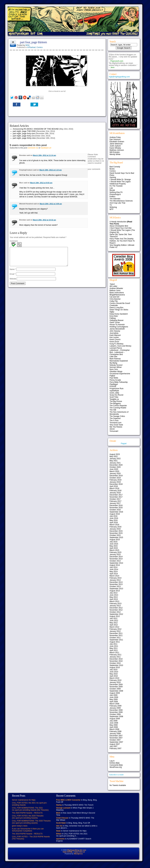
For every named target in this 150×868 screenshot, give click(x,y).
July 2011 (113, 644)
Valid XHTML (68, 852)
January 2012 (115, 631)
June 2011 (114, 646)
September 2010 (116, 665)
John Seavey (115, 331)
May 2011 (114, 648)
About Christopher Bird (119, 226)
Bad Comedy (115, 167)
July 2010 (113, 670)
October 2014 (115, 561)
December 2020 (116, 465)
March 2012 (114, 627)
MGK (28, 45)
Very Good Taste (116, 425)
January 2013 (115, 606)
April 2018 (114, 486)
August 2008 (115, 719)
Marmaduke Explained (119, 361)
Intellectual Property (118, 184)
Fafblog (113, 318)
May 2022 (114, 456)
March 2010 (114, 678)
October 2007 (115, 740)
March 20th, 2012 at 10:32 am (45, 220)
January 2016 (115, 529)
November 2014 (116, 559)
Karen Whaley (115, 148)
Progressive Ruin (117, 389)
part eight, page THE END (24, 131)
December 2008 (116, 710)
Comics (40, 47)
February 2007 (116, 748)
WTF (112, 209)
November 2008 (116, 712)
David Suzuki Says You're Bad (122, 173)
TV (111, 205)
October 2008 (115, 714)
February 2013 (116, 604)
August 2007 (115, 744)
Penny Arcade (115, 380)
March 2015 (114, 550)
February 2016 (116, 527)
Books (112, 169)
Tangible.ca (114, 399)
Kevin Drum (114, 342)
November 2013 (116, 584)
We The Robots (116, 427)
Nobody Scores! (116, 365)
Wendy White (115, 154)
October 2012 (115, 612)
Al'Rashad (31, 47)
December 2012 (116, 608)
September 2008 (116, 717)
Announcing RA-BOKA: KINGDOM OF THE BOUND (36, 129)
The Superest (115, 418)
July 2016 (113, 516)
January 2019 (115, 482)
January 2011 (115, 657)
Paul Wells (114, 378)
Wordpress (78, 854)
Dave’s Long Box (117, 308)
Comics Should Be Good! (120, 303)
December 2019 (116, 476)
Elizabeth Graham (117, 142)
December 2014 (116, 557)
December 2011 (116, 633)
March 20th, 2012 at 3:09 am (51, 204)
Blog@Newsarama (117, 295)
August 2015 (115, 540)
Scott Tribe (114, 397)
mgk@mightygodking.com (119, 77)
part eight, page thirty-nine (24, 138)
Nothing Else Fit (116, 192)
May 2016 (114, 520)
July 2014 (113, 567)
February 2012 (116, 629)
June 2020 (114, 469)
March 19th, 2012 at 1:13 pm (51, 170)
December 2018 (116, 484)
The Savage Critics (117, 416)
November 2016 (116, 508)
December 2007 (116, 736)
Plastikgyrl (114, 384)
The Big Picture (116, 401)
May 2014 (114, 572)
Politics (112, 197)
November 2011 (116, 636)
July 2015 (113, 542)
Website (13, 282)
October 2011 (115, 638)
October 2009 (115, 689)
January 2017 (115, 503)
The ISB (113, 410)
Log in (112, 761)
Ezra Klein (114, 316)
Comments (116, 765)
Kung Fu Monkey (117, 344)
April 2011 (114, 650)
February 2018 (116, 491)
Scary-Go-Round (116, 395)
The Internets (115, 199)
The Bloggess (115, 403)
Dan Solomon (115, 139)
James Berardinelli (117, 329)
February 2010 (116, 680)
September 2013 (116, 589)
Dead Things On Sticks (119, 310)
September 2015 (116, 537)
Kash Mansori (115, 335)
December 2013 (116, 582)
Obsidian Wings (116, 371)
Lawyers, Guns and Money (121, 346)
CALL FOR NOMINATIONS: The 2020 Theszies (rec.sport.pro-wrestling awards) (31, 822)
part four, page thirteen (33, 42)
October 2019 (115, 478)
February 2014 (116, 578)
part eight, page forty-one (24, 133)
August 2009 (115, 693)
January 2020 (115, 474)
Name (13, 273)
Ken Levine (114, 337)
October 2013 (115, 586)
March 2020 (114, 471)
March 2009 (114, 704)
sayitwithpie (114, 391)
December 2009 (116, 685)
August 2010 (115, 667)
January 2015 (115, 555)
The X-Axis (114, 421)
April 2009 (114, 702)
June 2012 (114, 621)
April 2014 (114, 574)
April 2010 (114, 676)
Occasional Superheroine (120, 374)
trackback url (46, 148)
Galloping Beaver (117, 320)
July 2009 (113, 695)
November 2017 (116, 497)
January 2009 (115, 708)
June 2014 (114, 569)
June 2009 (114, 697)
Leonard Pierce (116, 348)
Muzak (112, 190)
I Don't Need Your (121, 228)
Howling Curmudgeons (119, 327)
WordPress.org (116, 767)
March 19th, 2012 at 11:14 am (45, 155)
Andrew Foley (115, 137)
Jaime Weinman (116, 144)
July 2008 (113, 721)
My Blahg (113, 363)
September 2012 (116, 614)
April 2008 (114, 727)
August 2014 (115, 565)
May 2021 (114, 461)
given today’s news (20, 826)
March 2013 (114, 601)
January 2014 (115, 580)
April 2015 (114, 548)
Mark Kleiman (115, 359)
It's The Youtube (116, 186)
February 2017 (116, 501)
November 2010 (116, 661)
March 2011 (114, 653)
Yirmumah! (114, 431)
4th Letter (113, 286)
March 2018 (114, 488)
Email (13, 278)
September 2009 (116, 691)
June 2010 (114, 672)
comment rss (33, 148)
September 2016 (116, 512)
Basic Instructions (117, 293)
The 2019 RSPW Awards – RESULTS (27, 834)
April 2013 (114, 599)
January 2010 (115, 682)
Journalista (114, 333)
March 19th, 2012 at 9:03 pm (41, 183)
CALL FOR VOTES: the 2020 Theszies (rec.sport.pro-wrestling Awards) (28, 817)
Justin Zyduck (115, 146)
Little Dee (113, 357)
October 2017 (115, 499)
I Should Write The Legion (120, 182)
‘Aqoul (112, 284)
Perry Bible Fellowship (119, 382)
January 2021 (115, 463)
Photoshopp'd (115, 194)
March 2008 (114, 729)
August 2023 (115, 454)
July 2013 (113, 593)
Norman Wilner (116, 367)
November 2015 (116, 533)
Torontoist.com (116, 423)
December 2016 (116, 505)
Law (111, 188)
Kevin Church (115, 340)
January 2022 (115, 459)
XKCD (112, 429)
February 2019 (116, 480)
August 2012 (115, 616)
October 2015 (115, 535)
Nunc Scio (114, 369)
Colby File (114, 301)
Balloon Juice (115, 291)
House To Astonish (117, 325)
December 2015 (116, 531)
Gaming (113, 177)
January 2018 (115, 493)
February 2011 (116, 655)
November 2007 (116, 738)
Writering (113, 207)
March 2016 (114, 525)
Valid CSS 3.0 (79, 852)
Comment (14, 241)
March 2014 (114, 576)
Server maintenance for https (24, 800)
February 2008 (116, 731)
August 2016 (115, 514)
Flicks (112, 175)
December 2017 (116, 495)
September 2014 (116, 563)
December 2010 (116, 659)
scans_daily (114, 393)
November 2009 (116, 687)
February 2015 (116, 552)
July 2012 (113, 618)
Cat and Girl (114, 297)
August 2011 (115, 642)
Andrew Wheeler (116, 288)
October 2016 (115, 510)
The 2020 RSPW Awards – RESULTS (27, 813)
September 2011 (116, 640)
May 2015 (114, 546)
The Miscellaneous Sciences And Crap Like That (121, 202)
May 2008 (114, 725)
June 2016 (114, 518)
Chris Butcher (115, 299)
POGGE (113, 386)
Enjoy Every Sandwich (119, 314)
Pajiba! (112, 376)
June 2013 (114, 595)
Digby (112, 312)
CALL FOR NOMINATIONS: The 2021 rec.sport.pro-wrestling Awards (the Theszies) (30, 809)
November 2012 (116, 610)
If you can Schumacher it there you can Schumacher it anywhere (28, 830)
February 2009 (116, 706)
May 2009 (114, 699)
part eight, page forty (22, 136)
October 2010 (115, 663)
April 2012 (114, 625)
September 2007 (116, 742)
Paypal (124, 444)
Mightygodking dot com (77, 850)
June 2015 (114, 544)
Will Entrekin (115, 152)
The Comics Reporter (118, 406)
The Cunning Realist (118, 408)
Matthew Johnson (117, 150)
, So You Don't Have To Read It (122, 241)
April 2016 (114, 523)
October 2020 (115, 467)
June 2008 (114, 723)
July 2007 (113, 746)
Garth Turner (115, 322)
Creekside (114, 305)
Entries (115, 763)
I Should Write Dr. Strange (120, 180)
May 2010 (114, 674)
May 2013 (114, 597)
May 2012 (114, 623)
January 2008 (115, 734)
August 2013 (115, 591)
